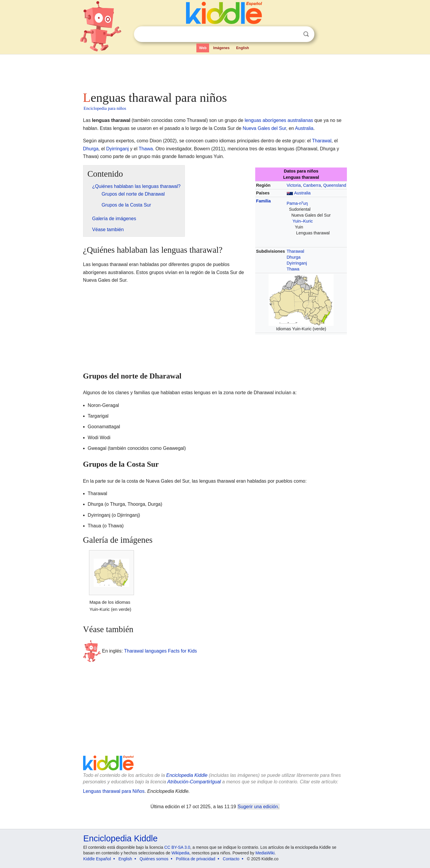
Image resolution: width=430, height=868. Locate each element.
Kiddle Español (97, 859)
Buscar (306, 34)
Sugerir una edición (258, 807)
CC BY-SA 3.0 (177, 847)
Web (203, 48)
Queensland (335, 185)
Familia (264, 201)
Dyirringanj (117, 149)
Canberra (312, 185)
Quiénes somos (154, 859)
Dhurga (91, 149)
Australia (304, 128)
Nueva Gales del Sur (265, 128)
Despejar (294, 34)
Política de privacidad (196, 859)
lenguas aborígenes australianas (279, 120)
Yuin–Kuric (303, 221)
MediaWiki (265, 853)
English (243, 48)
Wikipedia (181, 853)
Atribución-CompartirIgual (194, 782)
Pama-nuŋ (297, 203)
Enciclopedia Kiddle (187, 775)
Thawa (146, 149)
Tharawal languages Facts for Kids (160, 651)
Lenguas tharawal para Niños (114, 791)
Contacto (231, 859)
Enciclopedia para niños (105, 108)
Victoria (294, 185)
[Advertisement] (215, 71)
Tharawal (322, 141)
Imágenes (221, 48)
